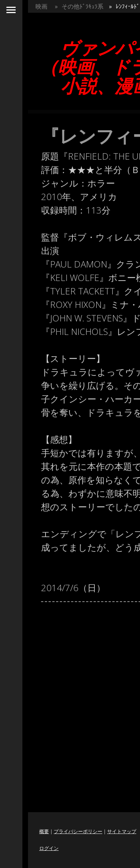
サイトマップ (122, 831)
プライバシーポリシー (78, 831)
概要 (44, 831)
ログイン (49, 848)
